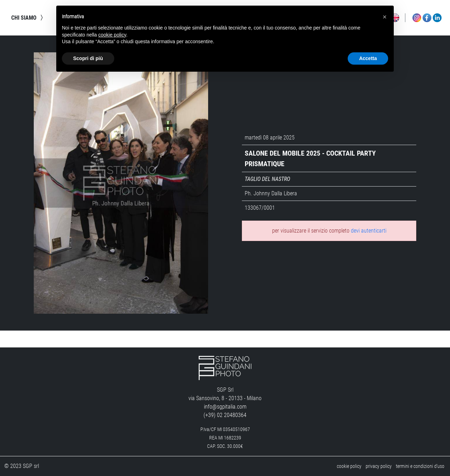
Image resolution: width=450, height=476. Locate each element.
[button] (385, 17)
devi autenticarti (369, 231)
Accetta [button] (368, 58)
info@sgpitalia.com (225, 407)
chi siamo (28, 18)
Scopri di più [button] (88, 58)
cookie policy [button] (112, 35)
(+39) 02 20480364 (225, 415)
